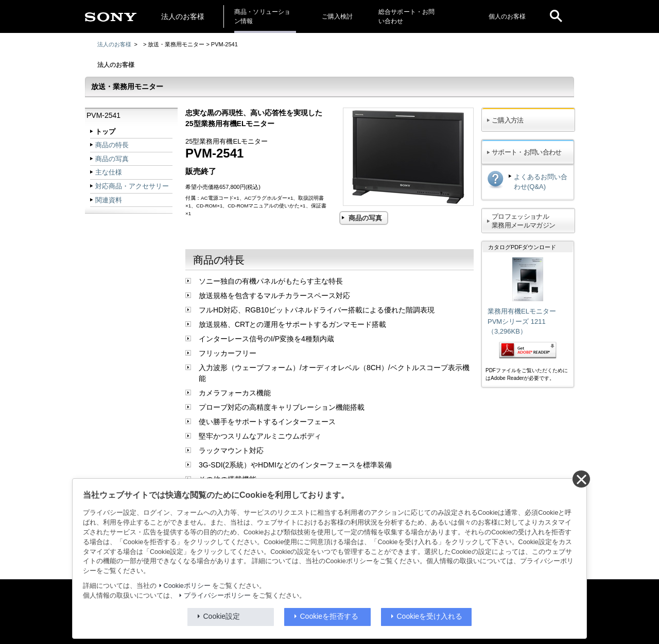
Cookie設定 (222, 616)
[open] (556, 16)
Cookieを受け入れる (430, 616)
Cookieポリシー (187, 586)
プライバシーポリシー (217, 596)
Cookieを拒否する (329, 616)
